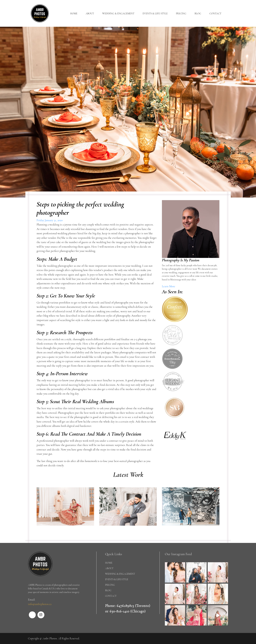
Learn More (169, 286)
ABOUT (90, 13)
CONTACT (215, 13)
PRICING (181, 13)
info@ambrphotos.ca (40, 604)
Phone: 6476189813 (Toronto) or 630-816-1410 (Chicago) (128, 609)
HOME (74, 13)
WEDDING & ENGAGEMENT (118, 13)
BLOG (198, 13)
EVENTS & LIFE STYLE (155, 13)
